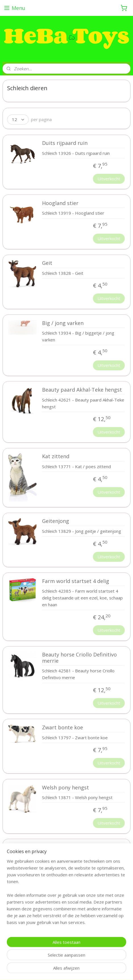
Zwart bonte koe (63, 728)
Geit (47, 263)
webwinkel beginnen (106, 960)
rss (84, 960)
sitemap (72, 960)
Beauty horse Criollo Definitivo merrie (79, 658)
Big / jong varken (63, 323)
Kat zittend (56, 457)
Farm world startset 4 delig (76, 581)
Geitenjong (56, 521)
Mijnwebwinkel (76, 970)
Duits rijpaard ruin (65, 143)
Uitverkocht (109, 178)
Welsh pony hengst (66, 787)
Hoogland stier (60, 203)
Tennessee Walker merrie (73, 848)
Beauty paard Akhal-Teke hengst (82, 390)
